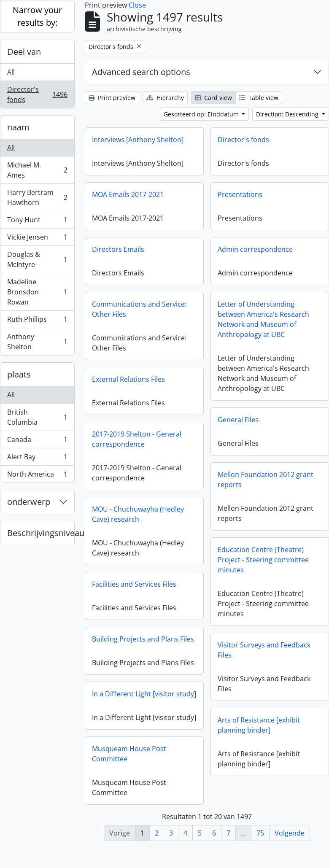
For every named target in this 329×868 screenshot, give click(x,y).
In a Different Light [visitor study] (144, 694)
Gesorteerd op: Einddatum (202, 114)
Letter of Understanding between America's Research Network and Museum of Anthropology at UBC (263, 319)
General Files (238, 420)
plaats (19, 374)
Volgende (290, 833)
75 (260, 833)
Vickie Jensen (37, 239)
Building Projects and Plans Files (143, 639)
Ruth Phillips (37, 321)
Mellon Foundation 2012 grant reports (266, 480)
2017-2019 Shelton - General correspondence (137, 439)
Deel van (24, 52)
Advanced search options (141, 72)
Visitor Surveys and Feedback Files (264, 650)
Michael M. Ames (37, 170)
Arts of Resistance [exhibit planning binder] (259, 725)
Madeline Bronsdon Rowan (37, 292)
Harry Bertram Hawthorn (37, 197)
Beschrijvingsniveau (41, 533)
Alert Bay (37, 459)
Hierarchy (165, 98)
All (11, 72)
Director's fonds (37, 94)
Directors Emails (118, 249)
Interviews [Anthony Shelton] (138, 140)
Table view (259, 98)
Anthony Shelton (37, 342)
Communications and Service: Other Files (139, 309)
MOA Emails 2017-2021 (128, 194)
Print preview (112, 98)
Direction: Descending (288, 114)
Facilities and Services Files (134, 584)
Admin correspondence (255, 249)
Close (137, 5)
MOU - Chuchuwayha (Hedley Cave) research (138, 514)
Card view (213, 98)
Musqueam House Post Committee (129, 756)
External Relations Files (128, 379)
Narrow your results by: (37, 16)
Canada (37, 441)
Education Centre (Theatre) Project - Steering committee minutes (263, 560)
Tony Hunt (37, 222)
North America (37, 476)
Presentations (240, 194)
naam (18, 127)
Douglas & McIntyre (37, 259)
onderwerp (29, 502)
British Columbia (37, 417)
